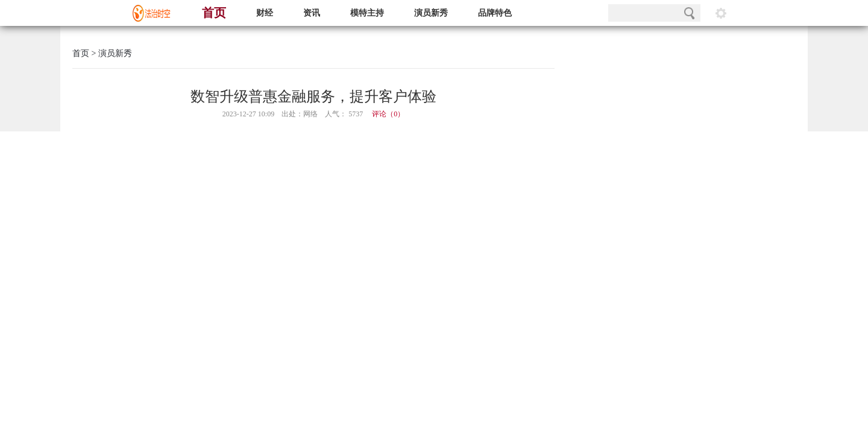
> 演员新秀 (111, 53)
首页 (214, 13)
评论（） (388, 114)
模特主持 (367, 13)
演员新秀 (431, 13)
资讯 (312, 13)
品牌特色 (495, 13)
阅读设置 (721, 13)
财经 (265, 13)
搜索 (689, 13)
